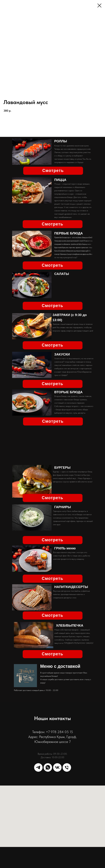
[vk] (57, 767)
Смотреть (53, 171)
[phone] (67, 767)
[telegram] (38, 767)
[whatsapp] (48, 767)
